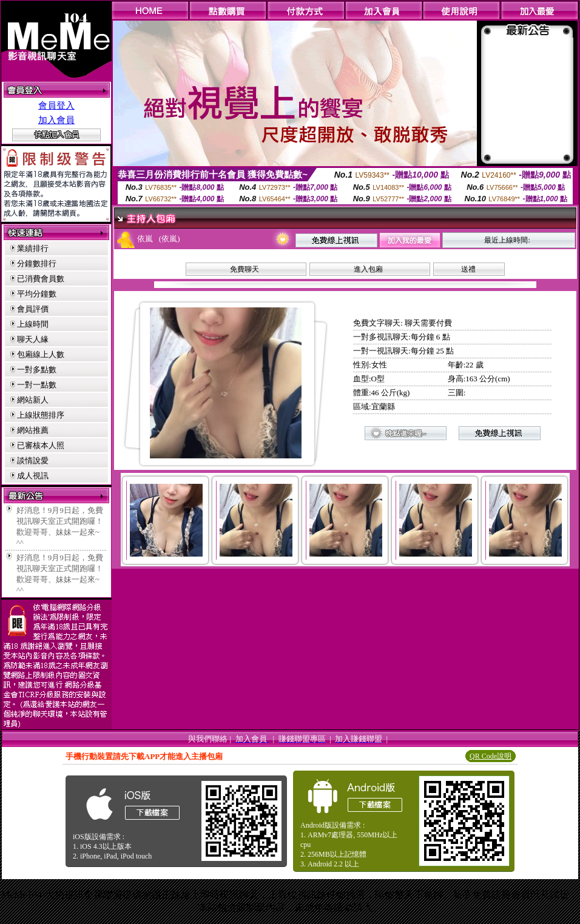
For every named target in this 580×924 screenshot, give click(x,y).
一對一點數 (37, 385)
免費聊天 (244, 269)
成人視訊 (33, 476)
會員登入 (56, 105)
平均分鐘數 (37, 294)
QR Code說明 (491, 756)
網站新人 (33, 400)
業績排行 (33, 248)
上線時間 (33, 324)
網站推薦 (33, 430)
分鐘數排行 (37, 263)
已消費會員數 (41, 279)
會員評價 (33, 309)
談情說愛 (33, 460)
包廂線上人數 (41, 354)
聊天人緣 (33, 339)
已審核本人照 (41, 445)
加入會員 (56, 120)
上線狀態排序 (41, 415)
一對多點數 (37, 370)
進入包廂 (368, 269)
